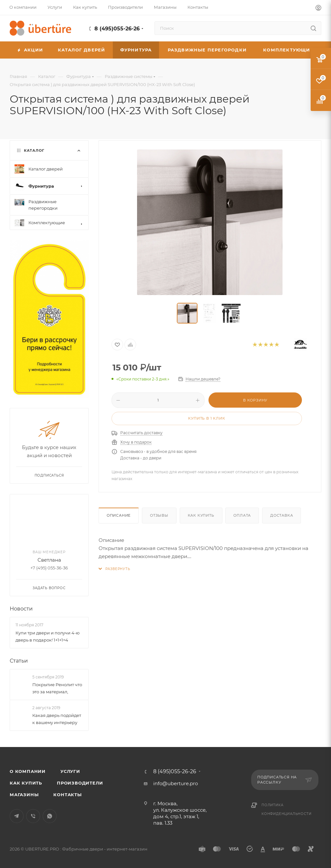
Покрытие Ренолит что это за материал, (57, 688)
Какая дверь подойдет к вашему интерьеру (57, 719)
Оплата (242, 515)
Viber (33, 816)
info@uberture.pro (176, 783)
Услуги (70, 771)
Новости (21, 609)
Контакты (67, 795)
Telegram (17, 816)
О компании (28, 771)
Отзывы (159, 515)
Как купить (201, 515)
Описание (119, 515)
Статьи (19, 661)
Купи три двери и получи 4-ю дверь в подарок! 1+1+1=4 (48, 636)
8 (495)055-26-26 (117, 29)
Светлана (49, 560)
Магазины (24, 795)
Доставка (282, 515)
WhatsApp (50, 816)
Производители (80, 783)
